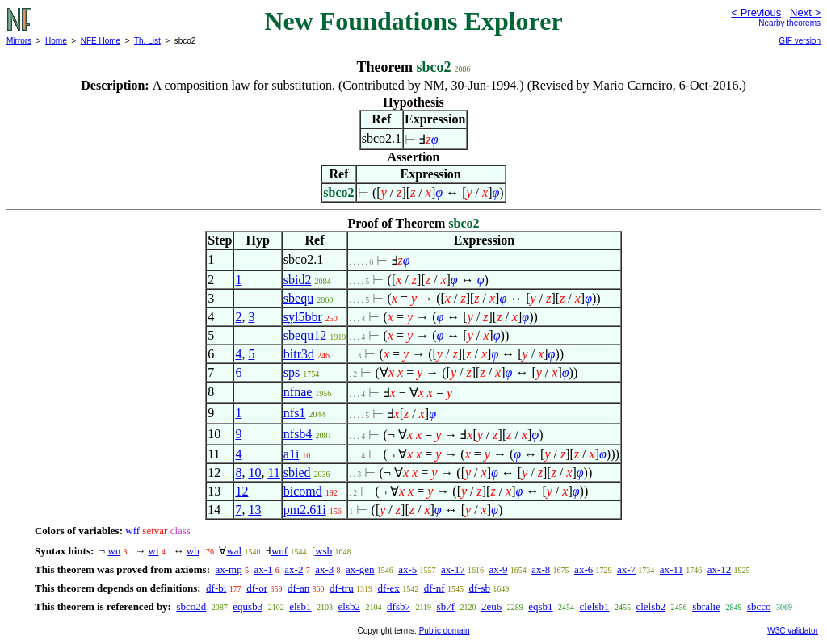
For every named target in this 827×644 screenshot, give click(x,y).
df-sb (479, 588)
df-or (257, 588)
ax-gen (360, 569)
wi (154, 551)
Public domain (445, 631)
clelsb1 (595, 606)
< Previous (756, 13)
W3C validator (793, 631)
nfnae (298, 392)
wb (193, 551)
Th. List (147, 41)
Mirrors (19, 41)
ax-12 (720, 569)
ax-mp (229, 569)
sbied (297, 473)
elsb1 (300, 606)
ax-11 (672, 569)
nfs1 (295, 413)
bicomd (303, 491)
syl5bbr (303, 317)
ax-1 (263, 569)
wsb (323, 551)
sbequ (298, 298)
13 (254, 510)
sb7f (446, 606)
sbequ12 (305, 335)
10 (254, 473)
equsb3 (248, 606)
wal (234, 551)
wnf (279, 551)
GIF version (800, 41)
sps (292, 372)
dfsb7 (399, 606)
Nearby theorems (789, 23)
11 (273, 473)
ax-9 (498, 569)
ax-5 (407, 569)
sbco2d (191, 606)
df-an (298, 588)
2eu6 (491, 606)
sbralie (706, 606)
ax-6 (584, 569)
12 (241, 491)
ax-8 (541, 569)
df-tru (342, 588)
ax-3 (324, 569)
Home (56, 41)
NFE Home (101, 41)
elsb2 (349, 606)
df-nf (434, 588)
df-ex (388, 588)
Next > (805, 13)
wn (114, 551)
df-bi (216, 588)
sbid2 (298, 280)
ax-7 (626, 569)
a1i (292, 454)
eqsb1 (540, 606)
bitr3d (299, 354)
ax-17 (453, 569)
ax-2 (294, 569)
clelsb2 (651, 606)
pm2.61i (305, 510)
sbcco (759, 606)
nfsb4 (298, 434)
